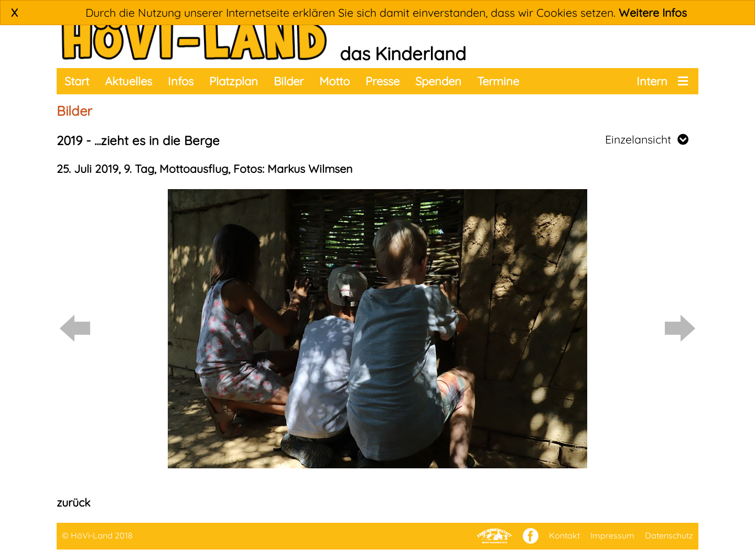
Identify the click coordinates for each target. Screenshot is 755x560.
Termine (498, 81)
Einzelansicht (647, 139)
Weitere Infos (653, 13)
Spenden (438, 81)
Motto (335, 81)
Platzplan (234, 81)
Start (77, 81)
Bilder (289, 81)
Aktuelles (128, 81)
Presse (382, 81)
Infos (181, 81)
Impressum (612, 535)
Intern (652, 81)
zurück (73, 502)
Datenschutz (669, 535)
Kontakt (564, 535)
